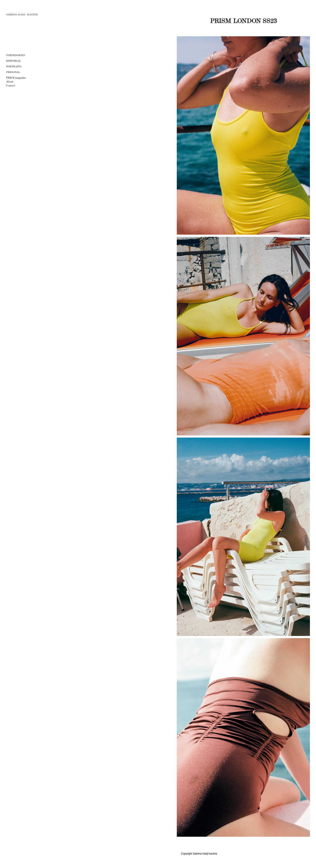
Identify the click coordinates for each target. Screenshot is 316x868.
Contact (11, 85)
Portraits (14, 66)
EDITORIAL (13, 61)
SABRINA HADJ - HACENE (22, 15)
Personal (13, 72)
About (10, 82)
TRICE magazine (16, 78)
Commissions (16, 55)
